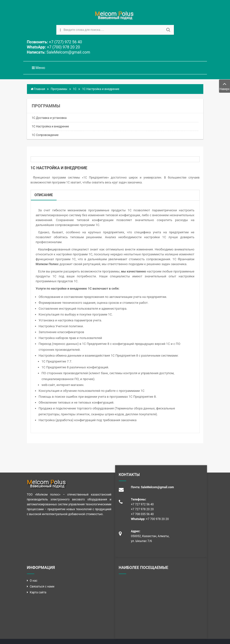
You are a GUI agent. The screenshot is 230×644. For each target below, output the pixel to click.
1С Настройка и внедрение (50, 126)
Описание (44, 195)
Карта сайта (38, 592)
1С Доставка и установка (49, 118)
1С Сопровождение (45, 135)
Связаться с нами (42, 587)
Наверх (224, 86)
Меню (39, 68)
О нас (34, 581)
